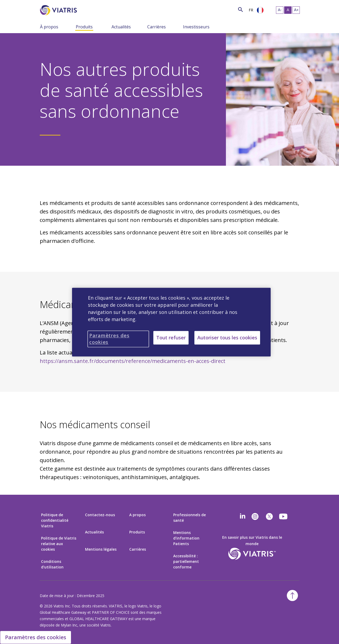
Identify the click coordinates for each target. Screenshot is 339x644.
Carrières (157, 27)
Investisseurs (196, 27)
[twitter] (269, 516)
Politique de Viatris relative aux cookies (59, 544)
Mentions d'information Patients (186, 538)
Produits (84, 27)
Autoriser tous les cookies (227, 338)
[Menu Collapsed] (72, 27)
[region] (171, 322)
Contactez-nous (100, 515)
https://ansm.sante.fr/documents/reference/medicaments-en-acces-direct (133, 361)
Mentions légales (101, 549)
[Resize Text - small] (280, 10)
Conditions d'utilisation (52, 564)
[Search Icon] (240, 9)
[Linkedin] (243, 516)
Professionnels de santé (189, 518)
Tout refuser (171, 338)
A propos (137, 515)
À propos (49, 27)
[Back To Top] (292, 595)
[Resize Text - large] (296, 10)
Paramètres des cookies (36, 637)
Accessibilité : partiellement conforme (186, 561)
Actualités (121, 27)
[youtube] (284, 516)
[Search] (87, 9)
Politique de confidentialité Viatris (55, 520)
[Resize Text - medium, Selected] (288, 10)
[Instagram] (255, 516)
